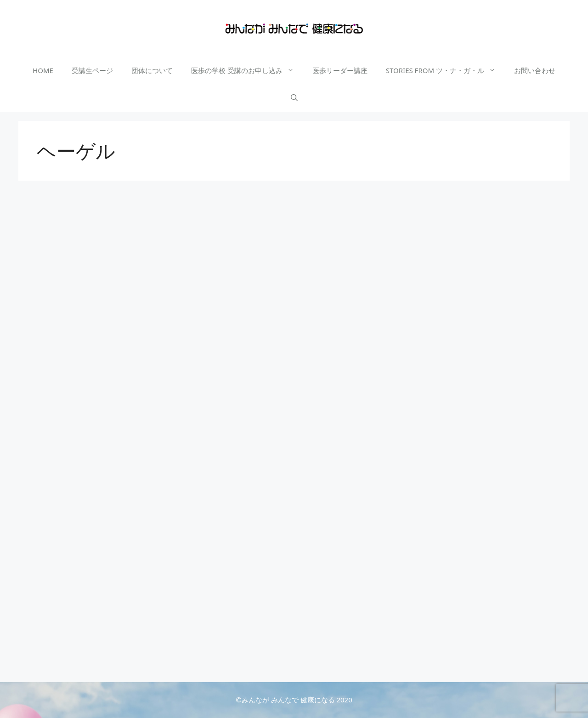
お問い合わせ (535, 70)
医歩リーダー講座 (340, 70)
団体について (152, 70)
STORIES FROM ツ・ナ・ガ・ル (445, 70)
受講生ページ (92, 70)
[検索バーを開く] (294, 98)
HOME (43, 70)
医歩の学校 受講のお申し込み (247, 70)
